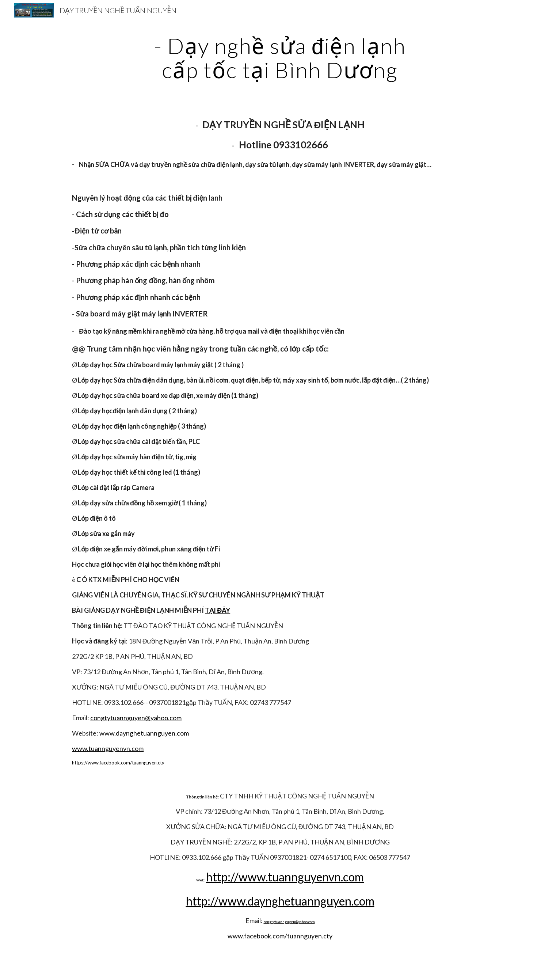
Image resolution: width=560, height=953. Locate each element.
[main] (280, 58)
